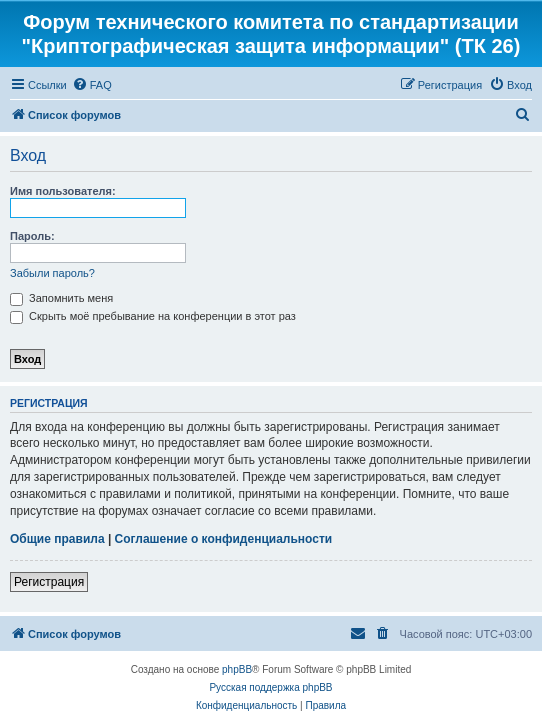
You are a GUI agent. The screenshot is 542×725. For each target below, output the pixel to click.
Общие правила (57, 539)
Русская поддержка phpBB (270, 687)
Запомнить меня (61, 298)
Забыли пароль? (52, 273)
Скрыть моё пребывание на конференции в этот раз (153, 316)
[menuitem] (92, 85)
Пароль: (32, 236)
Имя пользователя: (63, 191)
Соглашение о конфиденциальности (224, 539)
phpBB (237, 669)
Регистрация (49, 582)
